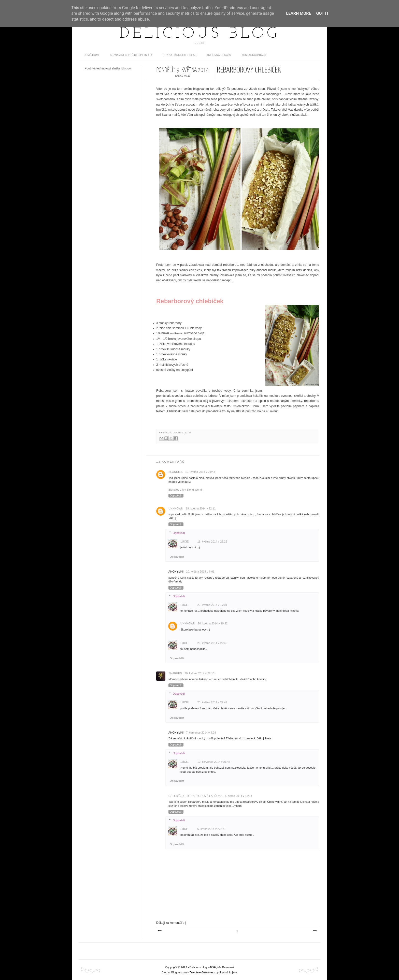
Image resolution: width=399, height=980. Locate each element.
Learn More (298, 13)
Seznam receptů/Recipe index (131, 55)
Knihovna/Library (219, 55)
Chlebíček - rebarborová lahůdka (195, 796)
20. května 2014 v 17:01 (212, 605)
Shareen (175, 673)
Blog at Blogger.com (174, 972)
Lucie (177, 433)
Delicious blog (199, 34)
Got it (322, 13)
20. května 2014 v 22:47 (212, 702)
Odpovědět (176, 496)
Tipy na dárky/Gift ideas (179, 55)
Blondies (176, 472)
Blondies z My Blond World (185, 490)
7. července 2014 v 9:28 (201, 733)
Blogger (127, 68)
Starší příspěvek (315, 931)
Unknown (176, 508)
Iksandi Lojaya (228, 972)
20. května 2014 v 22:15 (199, 673)
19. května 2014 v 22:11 (201, 508)
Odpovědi (179, 533)
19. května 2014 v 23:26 (212, 542)
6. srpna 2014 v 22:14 (211, 829)
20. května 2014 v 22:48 (212, 643)
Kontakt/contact (254, 55)
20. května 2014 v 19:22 (213, 623)
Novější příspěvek (160, 931)
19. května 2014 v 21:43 (200, 472)
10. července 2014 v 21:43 (214, 762)
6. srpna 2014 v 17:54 (238, 796)
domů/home (92, 55)
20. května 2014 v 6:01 (200, 572)
